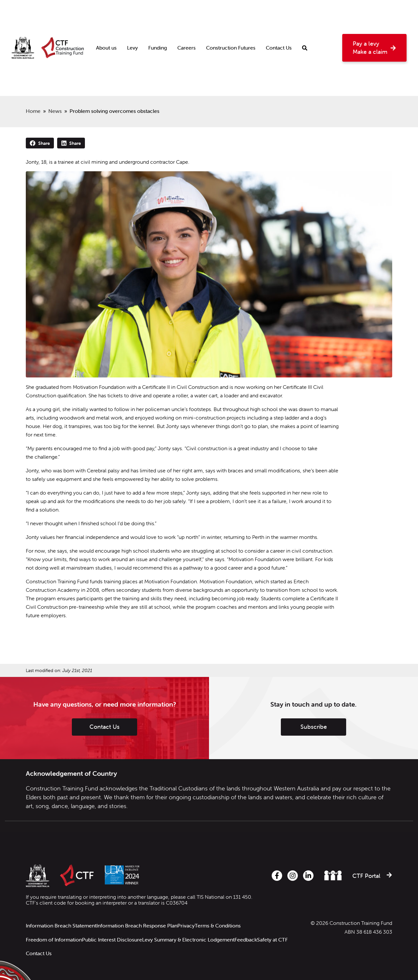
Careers (186, 25)
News (55, 111)
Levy (132, 25)
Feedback (254, 929)
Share (40, 143)
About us (106, 25)
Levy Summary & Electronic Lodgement (193, 929)
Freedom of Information (54, 929)
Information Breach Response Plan (139, 922)
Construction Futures (231, 25)
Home (33, 111)
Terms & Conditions (225, 922)
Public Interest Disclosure (115, 929)
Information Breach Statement (61, 922)
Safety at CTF (41, 936)
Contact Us (279, 25)
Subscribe (314, 727)
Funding (158, 25)
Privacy (191, 922)
